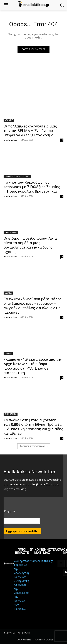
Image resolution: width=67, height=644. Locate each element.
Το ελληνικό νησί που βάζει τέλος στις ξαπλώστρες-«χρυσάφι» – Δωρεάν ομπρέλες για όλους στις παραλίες (33, 306)
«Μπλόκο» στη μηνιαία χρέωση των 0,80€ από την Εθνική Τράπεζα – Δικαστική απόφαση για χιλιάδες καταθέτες (33, 427)
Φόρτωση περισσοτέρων (34, 446)
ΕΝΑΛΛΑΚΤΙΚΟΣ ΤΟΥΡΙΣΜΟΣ (17, 176)
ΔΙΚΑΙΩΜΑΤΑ (11, 414)
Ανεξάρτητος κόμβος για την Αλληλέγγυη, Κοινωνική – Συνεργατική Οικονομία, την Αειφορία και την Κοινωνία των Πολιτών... (22, 585)
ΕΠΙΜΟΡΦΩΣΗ (11, 232)
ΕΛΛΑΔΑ (8, 293)
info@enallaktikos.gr (41, 561)
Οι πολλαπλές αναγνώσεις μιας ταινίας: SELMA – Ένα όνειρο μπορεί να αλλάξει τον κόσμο (30, 131)
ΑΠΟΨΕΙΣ (9, 120)
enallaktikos (10, 140)
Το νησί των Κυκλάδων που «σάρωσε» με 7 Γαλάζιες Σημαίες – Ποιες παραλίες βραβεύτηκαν (32, 187)
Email (9, 512)
